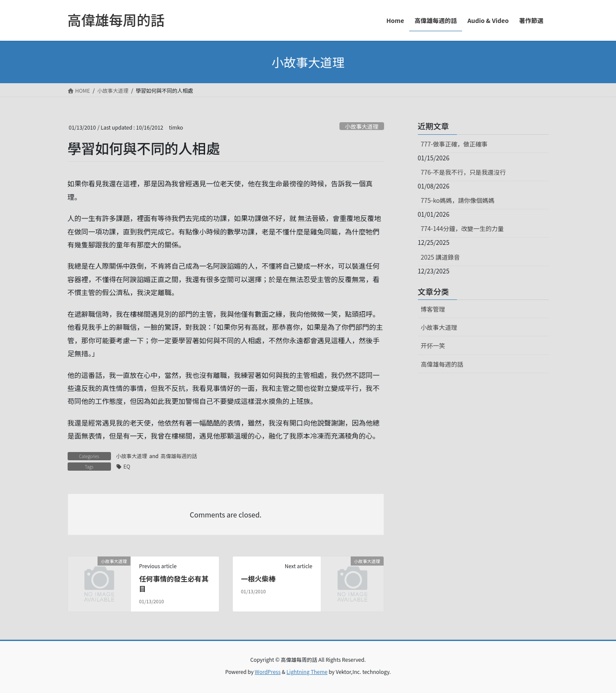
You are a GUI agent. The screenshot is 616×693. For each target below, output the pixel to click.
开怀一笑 (433, 345)
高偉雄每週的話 (179, 456)
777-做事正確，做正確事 (454, 144)
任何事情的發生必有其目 (174, 583)
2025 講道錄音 (440, 257)
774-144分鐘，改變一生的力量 (462, 228)
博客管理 (433, 309)
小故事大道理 (362, 126)
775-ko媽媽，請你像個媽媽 (458, 200)
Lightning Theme (307, 672)
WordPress (268, 672)
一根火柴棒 (258, 579)
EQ (127, 466)
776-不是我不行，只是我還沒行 (463, 172)
